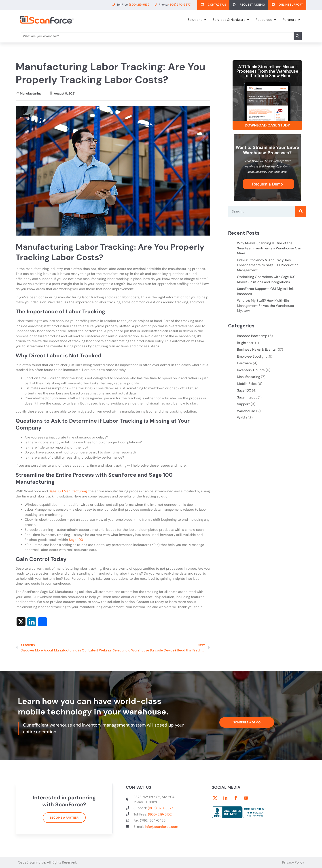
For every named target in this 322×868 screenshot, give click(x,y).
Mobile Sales (247, 384)
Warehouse (246, 411)
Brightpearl (246, 343)
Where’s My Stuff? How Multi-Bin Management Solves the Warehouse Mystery (266, 306)
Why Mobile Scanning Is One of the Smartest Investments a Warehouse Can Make (269, 248)
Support (243, 404)
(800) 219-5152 (160, 814)
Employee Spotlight (252, 356)
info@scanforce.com (161, 827)
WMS (241, 418)
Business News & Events (256, 350)
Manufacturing (31, 93)
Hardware (245, 363)
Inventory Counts (251, 370)
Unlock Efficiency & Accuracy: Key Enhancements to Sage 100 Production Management (268, 265)
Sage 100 (76, 540)
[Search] (301, 211)
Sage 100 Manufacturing (68, 491)
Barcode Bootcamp (252, 336)
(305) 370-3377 (160, 808)
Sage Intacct (247, 397)
